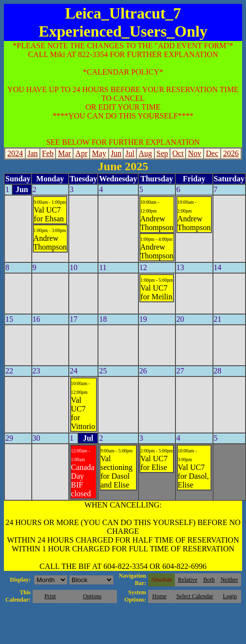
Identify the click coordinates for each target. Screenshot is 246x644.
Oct (178, 153)
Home (160, 596)
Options (92, 596)
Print (50, 596)
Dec (212, 153)
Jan (32, 153)
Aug (146, 153)
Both (209, 580)
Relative (188, 580)
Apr (82, 153)
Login (230, 596)
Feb (48, 153)
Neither (229, 580)
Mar (65, 153)
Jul (130, 153)
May (99, 153)
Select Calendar (195, 596)
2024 (15, 153)
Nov (195, 153)
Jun (116, 153)
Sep (162, 153)
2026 (231, 153)
